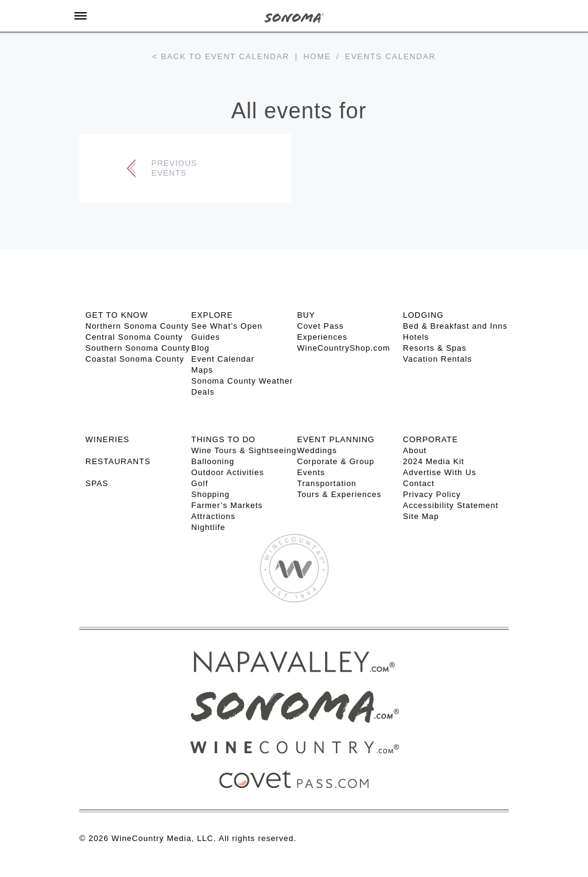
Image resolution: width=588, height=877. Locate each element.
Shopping (211, 494)
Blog (201, 348)
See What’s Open (227, 326)
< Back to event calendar (221, 56)
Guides (206, 337)
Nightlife (209, 527)
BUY (306, 315)
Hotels (416, 337)
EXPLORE (212, 315)
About (415, 450)
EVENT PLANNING (336, 439)
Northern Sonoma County (137, 326)
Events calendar (391, 56)
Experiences (322, 337)
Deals (203, 392)
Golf (200, 483)
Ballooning (213, 461)
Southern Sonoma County (138, 348)
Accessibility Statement (451, 505)
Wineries (107, 439)
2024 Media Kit (434, 461)
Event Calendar (223, 359)
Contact (419, 483)
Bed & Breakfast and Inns (455, 326)
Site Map (421, 516)
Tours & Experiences (339, 494)
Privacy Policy (432, 494)
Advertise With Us (440, 472)
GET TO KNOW (117, 315)
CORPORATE (431, 439)
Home (317, 56)
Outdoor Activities (228, 472)
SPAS (97, 483)
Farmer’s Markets (227, 505)
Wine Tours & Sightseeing (244, 450)
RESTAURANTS (118, 461)
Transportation (327, 483)
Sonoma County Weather (242, 381)
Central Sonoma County (134, 337)
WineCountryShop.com (344, 348)
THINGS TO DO (224, 439)
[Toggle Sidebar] (81, 16)
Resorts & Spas (435, 348)
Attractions (213, 516)
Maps (203, 370)
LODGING (424, 315)
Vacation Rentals (438, 359)
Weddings (317, 450)
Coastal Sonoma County (135, 359)
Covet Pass (320, 326)
